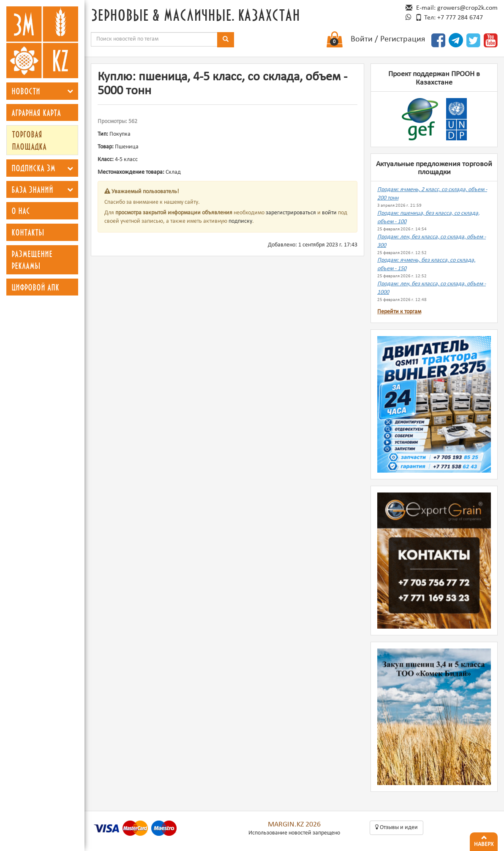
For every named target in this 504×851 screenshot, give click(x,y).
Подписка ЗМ (33, 168)
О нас (21, 211)
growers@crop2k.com (467, 8)
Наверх (484, 840)
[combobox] (154, 39)
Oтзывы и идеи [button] (396, 827)
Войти (362, 39)
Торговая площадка (29, 140)
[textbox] (154, 39)
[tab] (42, 91)
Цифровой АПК (35, 287)
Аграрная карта (36, 112)
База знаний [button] (32, 189)
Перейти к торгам (399, 312)
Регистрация (403, 39)
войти (329, 213)
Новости (26, 91)
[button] (70, 91)
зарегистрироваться (291, 213)
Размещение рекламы (32, 260)
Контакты (28, 232)
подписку (240, 221)
